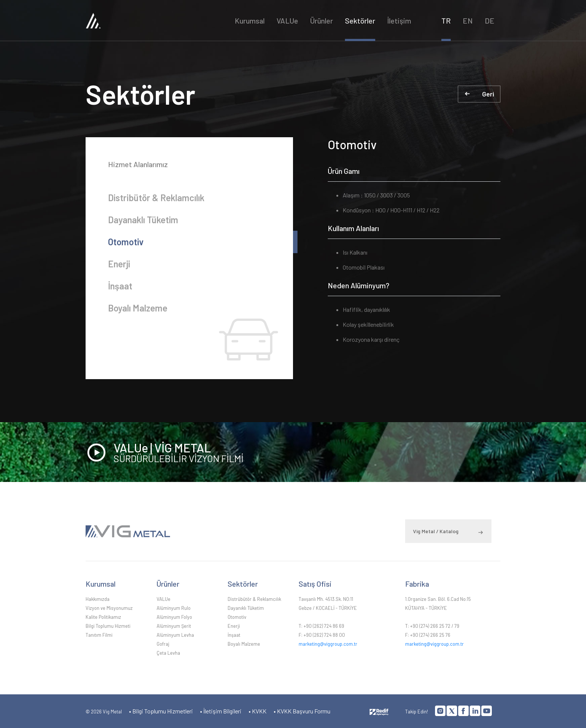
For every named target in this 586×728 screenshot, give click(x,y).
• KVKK (257, 711)
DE (490, 21)
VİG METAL (148, 20)
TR (446, 21)
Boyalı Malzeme (138, 308)
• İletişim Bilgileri (221, 711)
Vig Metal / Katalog (436, 531)
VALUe (287, 21)
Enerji (119, 264)
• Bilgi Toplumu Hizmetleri (161, 711)
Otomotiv (126, 242)
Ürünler (322, 21)
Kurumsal (250, 21)
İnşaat (120, 286)
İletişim (399, 21)
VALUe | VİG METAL (307, 452)
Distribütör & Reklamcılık (156, 198)
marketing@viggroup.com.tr (328, 644)
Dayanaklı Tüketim (143, 220)
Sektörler (360, 21)
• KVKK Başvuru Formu (302, 711)
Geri (488, 94)
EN (468, 21)
